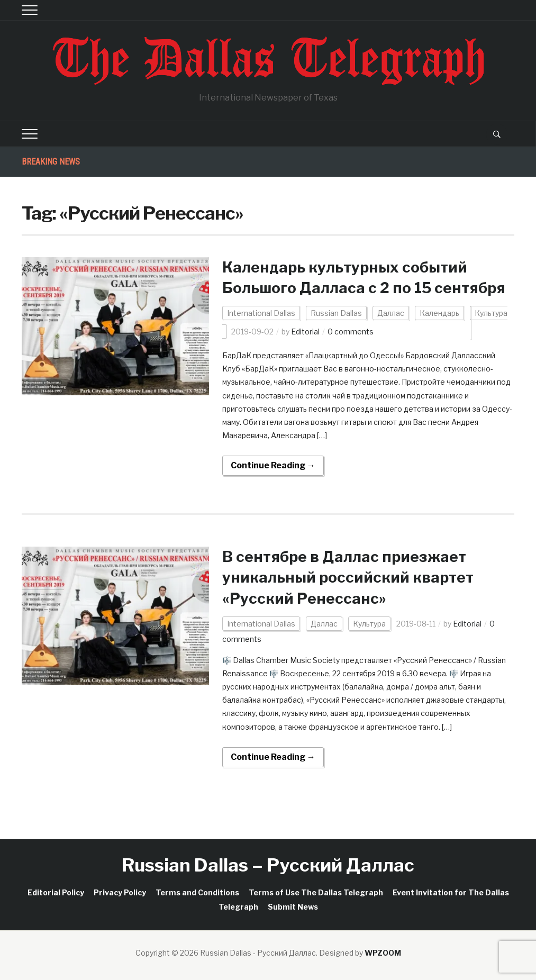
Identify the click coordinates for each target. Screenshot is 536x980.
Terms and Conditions (197, 892)
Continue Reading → (273, 465)
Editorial (305, 332)
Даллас (391, 313)
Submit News (293, 907)
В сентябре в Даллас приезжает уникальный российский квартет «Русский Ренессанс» (348, 577)
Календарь (439, 313)
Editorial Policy (56, 892)
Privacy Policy (120, 892)
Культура (369, 624)
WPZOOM (383, 953)
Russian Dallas (336, 313)
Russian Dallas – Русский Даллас (268, 865)
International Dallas (261, 313)
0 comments (351, 332)
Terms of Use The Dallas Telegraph (316, 892)
